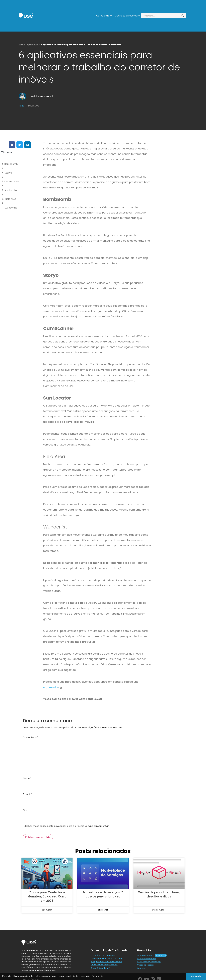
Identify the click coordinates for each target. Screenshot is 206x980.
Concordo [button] (196, 976)
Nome (27, 778)
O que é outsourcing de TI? (103, 955)
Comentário (31, 737)
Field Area (11, 199)
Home (22, 45)
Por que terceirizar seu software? (106, 962)
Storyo (8, 173)
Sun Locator (11, 190)
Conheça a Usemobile (127, 16)
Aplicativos (33, 45)
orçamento (50, 687)
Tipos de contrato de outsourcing (106, 958)
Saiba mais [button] (97, 976)
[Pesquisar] (183, 16)
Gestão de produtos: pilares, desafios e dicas (159, 894)
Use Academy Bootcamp (149, 962)
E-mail (27, 794)
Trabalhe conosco (146, 955)
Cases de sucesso (146, 965)
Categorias (104, 16)
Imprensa (142, 968)
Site (25, 810)
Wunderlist (11, 208)
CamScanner (12, 181)
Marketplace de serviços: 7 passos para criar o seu (103, 894)
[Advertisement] (178, 162)
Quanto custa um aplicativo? (104, 965)
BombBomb (11, 164)
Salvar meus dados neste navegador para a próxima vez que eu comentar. (67, 826)
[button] (12, 145)
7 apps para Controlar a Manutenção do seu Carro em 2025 (47, 896)
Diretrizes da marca (146, 959)
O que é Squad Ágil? (100, 968)
